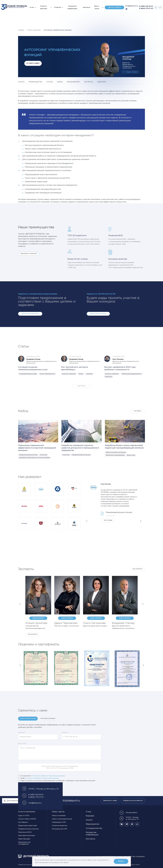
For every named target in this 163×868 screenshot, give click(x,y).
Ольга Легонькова (94, 623)
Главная (21, 30)
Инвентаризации (24, 839)
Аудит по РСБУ (24, 816)
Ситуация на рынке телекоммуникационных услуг (33, 368)
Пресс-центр (97, 7)
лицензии (102, 82)
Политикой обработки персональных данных (49, 776)
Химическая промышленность (132, 374)
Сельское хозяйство (69, 374)
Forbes (81, 374)
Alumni (89, 820)
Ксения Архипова (36, 623)
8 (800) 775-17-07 (146, 9)
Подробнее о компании (29, 254)
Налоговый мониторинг (27, 836)
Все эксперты (138, 569)
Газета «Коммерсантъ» (47, 374)
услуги (21, 82)
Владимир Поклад (123, 623)
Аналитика (109, 377)
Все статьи (81, 386)
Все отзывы (108, 520)
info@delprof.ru (132, 6)
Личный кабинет (129, 813)
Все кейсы (138, 411)
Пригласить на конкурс (98, 314)
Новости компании (59, 816)
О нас (32, 7)
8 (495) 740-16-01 (146, 6)
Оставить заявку (33, 63)
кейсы (60, 82)
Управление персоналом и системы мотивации (34, 458)
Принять (121, 861)
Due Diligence (23, 822)
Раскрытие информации (72, 7)
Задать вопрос (132, 72)
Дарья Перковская (66, 623)
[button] (87, 521)
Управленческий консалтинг (28, 455)
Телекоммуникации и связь (28, 374)
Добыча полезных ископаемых (116, 452)
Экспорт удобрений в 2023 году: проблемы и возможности (120, 368)
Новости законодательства (62, 819)
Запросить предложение (30, 314)
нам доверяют (73, 82)
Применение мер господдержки (24, 843)
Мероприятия (92, 824)
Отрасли (58, 7)
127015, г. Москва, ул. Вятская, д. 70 (129, 818)
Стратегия (43, 455)
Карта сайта (135, 865)
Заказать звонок (114, 7)
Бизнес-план (131, 455)
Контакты (87, 7)
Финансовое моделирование (115, 455)
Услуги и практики (44, 7)
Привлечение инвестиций (27, 826)
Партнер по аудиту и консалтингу (67, 626)
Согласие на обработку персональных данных (42, 778)
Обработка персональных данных (30, 865)
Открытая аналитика (60, 826)
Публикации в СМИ (59, 822)
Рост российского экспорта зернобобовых (74, 368)
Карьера (90, 816)
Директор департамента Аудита (95, 626)
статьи (50, 82)
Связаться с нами (110, 801)
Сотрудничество (94, 828)
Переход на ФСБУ (25, 832)
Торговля (89, 374)
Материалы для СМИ (59, 829)
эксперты (89, 82)
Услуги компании (27, 812)
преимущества (35, 82)
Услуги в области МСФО (27, 819)
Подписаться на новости (133, 801)
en (160, 7)
